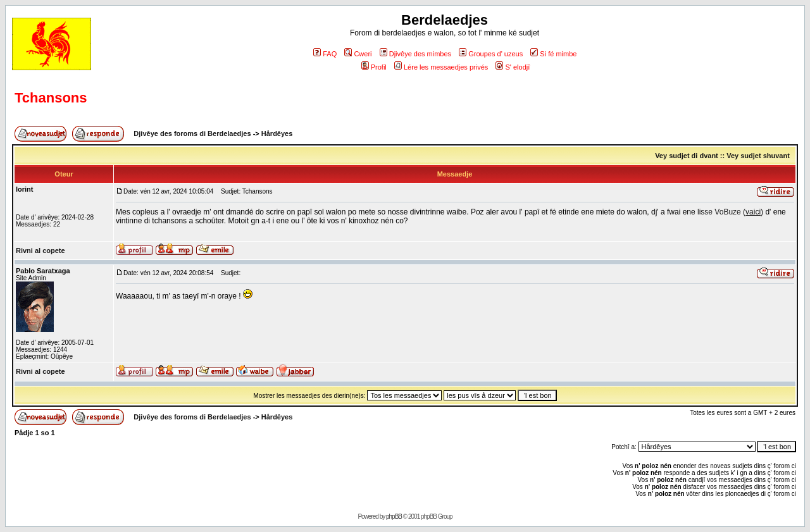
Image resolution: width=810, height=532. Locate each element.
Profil (374, 67)
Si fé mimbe (553, 54)
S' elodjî (513, 67)
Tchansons (51, 98)
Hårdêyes (277, 133)
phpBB (394, 517)
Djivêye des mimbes (415, 54)
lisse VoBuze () (730, 212)
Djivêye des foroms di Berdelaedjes (192, 133)
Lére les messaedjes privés (441, 67)
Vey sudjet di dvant (687, 156)
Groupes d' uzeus (491, 54)
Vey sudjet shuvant (758, 156)
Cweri (358, 54)
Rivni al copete (40, 251)
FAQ (325, 54)
